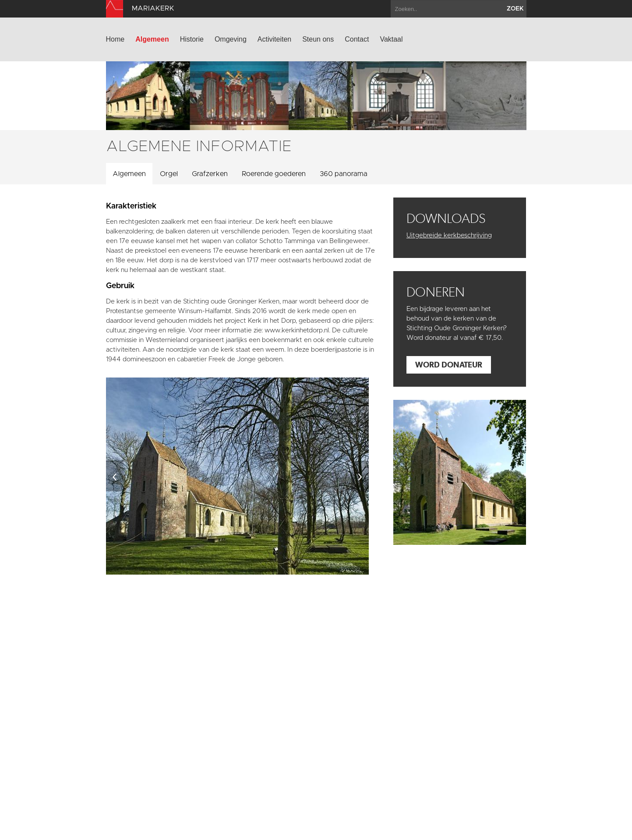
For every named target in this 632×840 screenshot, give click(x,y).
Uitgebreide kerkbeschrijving (449, 235)
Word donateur (449, 365)
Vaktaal (391, 39)
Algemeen (152, 39)
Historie (192, 39)
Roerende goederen (274, 174)
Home (115, 39)
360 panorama (344, 174)
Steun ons (318, 39)
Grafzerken (210, 174)
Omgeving (231, 39)
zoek (515, 9)
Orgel (169, 174)
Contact (357, 39)
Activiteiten (274, 39)
